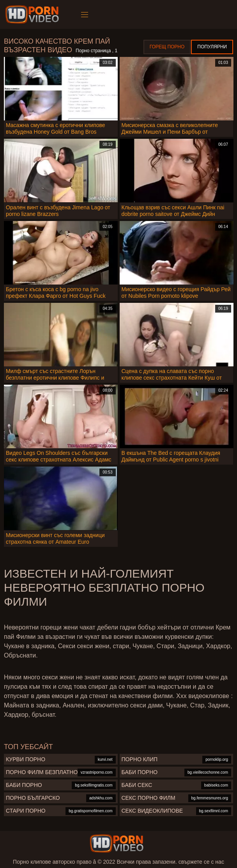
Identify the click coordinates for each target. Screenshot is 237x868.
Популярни (212, 47)
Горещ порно (167, 47)
